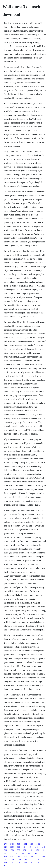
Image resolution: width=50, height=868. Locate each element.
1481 (37, 847)
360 (32, 862)
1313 (44, 847)
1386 (38, 862)
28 (5, 853)
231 (25, 850)
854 (29, 853)
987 (42, 853)
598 (30, 847)
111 (31, 850)
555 (32, 859)
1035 (19, 859)
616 (5, 850)
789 (5, 856)
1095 (12, 847)
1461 (38, 844)
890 (35, 853)
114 (32, 844)
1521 (18, 856)
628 (38, 859)
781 (32, 856)
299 (12, 856)
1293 (25, 856)
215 (11, 853)
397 (26, 859)
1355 (12, 859)
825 (5, 847)
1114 (6, 865)
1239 (18, 862)
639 (17, 853)
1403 (12, 844)
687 (5, 859)
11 (24, 847)
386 (19, 850)
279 (5, 844)
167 (12, 862)
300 (23, 853)
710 (5, 862)
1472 (25, 862)
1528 (44, 856)
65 (43, 850)
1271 (37, 850)
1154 (25, 844)
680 (19, 847)
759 (44, 859)
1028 (12, 850)
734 (19, 844)
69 (37, 856)
